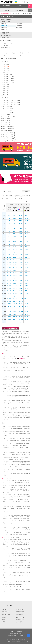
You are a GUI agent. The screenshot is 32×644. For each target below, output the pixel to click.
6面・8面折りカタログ (7, 35)
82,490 (21, 293)
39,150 (9, 283)
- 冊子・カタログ (5, 48)
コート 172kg (5, 72)
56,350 (9, 288)
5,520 (26, 229)
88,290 (9, 299)
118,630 (9, 309)
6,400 (9, 244)
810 (21, 213)
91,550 (21, 296)
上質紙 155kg (5, 93)
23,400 (26, 252)
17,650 (21, 252)
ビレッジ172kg (6, 125)
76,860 (15, 293)
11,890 (15, 255)
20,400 (26, 244)
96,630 (9, 301)
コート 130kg (5, 68)
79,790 (9, 296)
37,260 (21, 273)
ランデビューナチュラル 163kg (11, 104)
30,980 (26, 268)
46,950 (9, 286)
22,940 (26, 247)
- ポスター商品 (5, 45)
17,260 (9, 268)
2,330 (21, 226)
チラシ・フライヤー (7, 16)
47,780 (26, 278)
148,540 (15, 314)
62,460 (9, 291)
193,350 (21, 322)
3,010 (15, 234)
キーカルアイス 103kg (8, 133)
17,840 (21, 255)
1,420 (21, 218)
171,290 (21, 317)
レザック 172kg (6, 121)
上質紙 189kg (5, 95)
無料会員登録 (5, 612)
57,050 (21, 286)
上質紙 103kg (5, 89)
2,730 (26, 218)
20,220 (15, 268)
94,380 (15, 299)
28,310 (9, 275)
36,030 (9, 280)
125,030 (26, 304)
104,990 (26, 299)
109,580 (9, 306)
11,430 (15, 249)
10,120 (9, 257)
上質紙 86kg (5, 87)
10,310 (9, 260)
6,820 (26, 234)
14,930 (9, 265)
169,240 (15, 319)
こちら (5, 532)
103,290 (15, 301)
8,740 (9, 252)
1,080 (21, 216)
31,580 (9, 278)
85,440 (15, 296)
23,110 (26, 249)
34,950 (21, 270)
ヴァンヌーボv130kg (8, 127)
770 (15, 213)
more (30, 13)
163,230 (9, 319)
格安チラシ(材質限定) (6, 19)
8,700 (21, 242)
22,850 (9, 270)
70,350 (26, 288)
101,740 (9, 304)
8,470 (9, 249)
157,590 (15, 317)
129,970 (21, 306)
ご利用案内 (19, 6)
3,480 (15, 236)
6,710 (21, 239)
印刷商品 (6, 10)
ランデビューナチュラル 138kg (11, 102)
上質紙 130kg (5, 91)
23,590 (26, 255)
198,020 (26, 319)
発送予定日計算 (20, 618)
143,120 (9, 314)
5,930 (26, 231)
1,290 (9, 218)
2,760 (9, 231)
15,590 (15, 262)
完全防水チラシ (5, 37)
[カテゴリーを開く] (2, 2)
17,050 (26, 242)
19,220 (21, 260)
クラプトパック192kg (8, 116)
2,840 (15, 231)
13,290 (15, 260)
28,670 (26, 265)
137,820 (15, 312)
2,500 (9, 229)
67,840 (15, 291)
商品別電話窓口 (20, 612)
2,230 (15, 226)
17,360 (21, 249)
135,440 (26, 306)
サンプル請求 (19, 614)
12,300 (26, 239)
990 (9, 216)
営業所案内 (20, 631)
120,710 (15, 306)
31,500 (15, 275)
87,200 (26, 293)
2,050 (26, 216)
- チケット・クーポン (6, 43)
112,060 (15, 304)
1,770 (9, 223)
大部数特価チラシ (5, 33)
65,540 (21, 288)
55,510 (26, 280)
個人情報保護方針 (12, 635)
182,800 (21, 319)
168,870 (26, 314)
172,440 (9, 322)
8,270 (9, 247)
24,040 (26, 260)
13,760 (21, 247)
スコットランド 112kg (8, 110)
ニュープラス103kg (7, 108)
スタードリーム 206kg (8, 137)
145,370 (26, 309)
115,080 (26, 301)
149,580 (21, 312)
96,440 (26, 296)
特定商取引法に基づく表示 (16, 633)
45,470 (26, 275)
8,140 (26, 236)
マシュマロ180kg (7, 131)
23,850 (21, 265)
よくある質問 (19, 610)
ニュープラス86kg (7, 106)
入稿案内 (4, 618)
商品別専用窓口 (6, 6)
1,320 (26, 213)
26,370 (26, 262)
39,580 (21, 275)
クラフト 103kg (6, 114)
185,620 (26, 317)
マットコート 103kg (7, 77)
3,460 (9, 236)
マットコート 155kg (7, 81)
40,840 (26, 270)
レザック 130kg (6, 118)
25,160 (9, 273)
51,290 (21, 283)
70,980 (9, 293)
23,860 (26, 257)
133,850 (9, 312)
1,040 (15, 216)
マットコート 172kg (7, 83)
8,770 (15, 244)
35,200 (15, 278)
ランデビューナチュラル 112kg (11, 100)
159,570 (21, 314)
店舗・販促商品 (19, 10)
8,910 (9, 255)
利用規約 (22, 635)
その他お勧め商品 (6, 41)
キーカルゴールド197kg (9, 139)
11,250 (15, 247)
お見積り (4, 622)
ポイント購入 (19, 622)
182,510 (15, 322)
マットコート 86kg (7, 74)
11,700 (15, 252)
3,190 (21, 234)
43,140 (26, 273)
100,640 (21, 299)
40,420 (15, 280)
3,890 (21, 236)
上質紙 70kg (5, 85)
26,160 (21, 268)
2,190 (9, 226)
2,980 (9, 234)
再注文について (20, 620)
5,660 (9, 239)
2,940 (21, 231)
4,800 (26, 226)
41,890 (21, 278)
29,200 (15, 273)
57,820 (26, 283)
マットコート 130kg (7, 79)
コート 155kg (5, 70)
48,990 (21, 280)
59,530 (15, 288)
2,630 (21, 229)
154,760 (26, 312)
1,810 (15, 223)
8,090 (15, 242)
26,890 (15, 270)
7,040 (9, 242)
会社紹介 (12, 631)
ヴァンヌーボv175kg (8, 129)
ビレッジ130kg (6, 123)
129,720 (15, 309)
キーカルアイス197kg (8, 141)
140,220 (21, 309)
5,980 (15, 239)
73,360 (21, 291)
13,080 (15, 257)
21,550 (21, 262)
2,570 (15, 229)
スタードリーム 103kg (8, 135)
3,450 (26, 221)
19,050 (21, 257)
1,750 (21, 221)
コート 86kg (5, 64)
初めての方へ (5, 610)
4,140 (26, 223)
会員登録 (27, 2)
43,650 (15, 283)
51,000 (15, 286)
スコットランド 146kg (8, 112)
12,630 (9, 262)
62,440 (26, 286)
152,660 (9, 317)
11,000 (21, 244)
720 (9, 213)
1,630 (9, 221)
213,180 (26, 322)
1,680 (15, 221)
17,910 (15, 265)
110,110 (21, 301)
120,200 (21, 304)
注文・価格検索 (6, 614)
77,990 (26, 291)
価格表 (4, 620)
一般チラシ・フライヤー (7, 22)
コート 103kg (5, 66)
